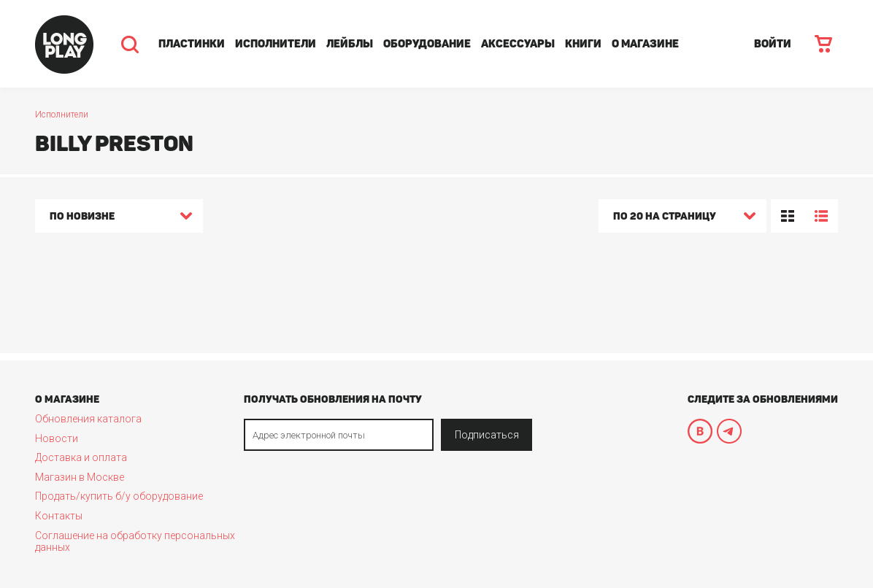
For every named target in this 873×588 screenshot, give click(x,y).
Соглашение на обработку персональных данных (135, 541)
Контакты (59, 516)
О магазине (645, 44)
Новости (57, 438)
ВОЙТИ (773, 44)
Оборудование (427, 44)
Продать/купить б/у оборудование (119, 496)
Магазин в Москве (80, 477)
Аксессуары (518, 44)
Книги (583, 44)
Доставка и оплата (81, 457)
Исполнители (276, 44)
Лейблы (350, 44)
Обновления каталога (88, 419)
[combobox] (119, 218)
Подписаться (487, 435)
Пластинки (192, 44)
